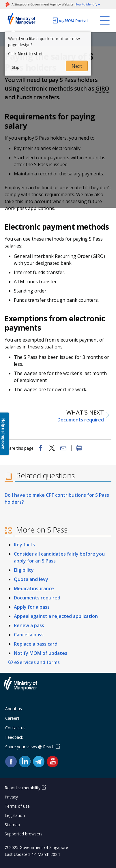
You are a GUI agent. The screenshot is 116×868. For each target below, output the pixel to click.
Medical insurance (34, 588)
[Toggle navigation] (105, 20)
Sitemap (12, 825)
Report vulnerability (23, 788)
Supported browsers (24, 834)
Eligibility (24, 570)
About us (14, 709)
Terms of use (17, 806)
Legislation (15, 815)
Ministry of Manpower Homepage (27, 20)
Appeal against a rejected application (56, 616)
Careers (12, 718)
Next (77, 66)
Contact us (15, 728)
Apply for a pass (32, 607)
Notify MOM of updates (41, 653)
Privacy (11, 797)
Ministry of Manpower (25, 687)
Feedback (14, 737)
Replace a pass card (36, 644)
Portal (70, 20)
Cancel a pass (29, 635)
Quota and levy (31, 579)
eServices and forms (37, 662)
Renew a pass (29, 625)
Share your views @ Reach (30, 747)
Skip (16, 67)
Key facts (24, 545)
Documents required (37, 598)
